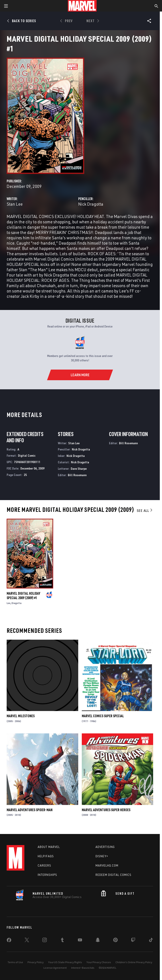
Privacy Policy (36, 962)
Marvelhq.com (107, 865)
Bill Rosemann (77, 475)
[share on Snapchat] (98, 941)
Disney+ (102, 856)
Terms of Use (15, 962)
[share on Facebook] (9, 941)
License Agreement (55, 968)
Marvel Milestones (21, 716)
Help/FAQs (46, 856)
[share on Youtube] (80, 941)
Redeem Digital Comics (113, 875)
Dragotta (17, 603)
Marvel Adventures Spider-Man (30, 810)
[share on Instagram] (45, 941)
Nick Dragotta (91, 204)
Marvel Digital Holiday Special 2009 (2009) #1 (23, 596)
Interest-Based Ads (83, 968)
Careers (44, 865)
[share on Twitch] (133, 941)
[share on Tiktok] (151, 941)
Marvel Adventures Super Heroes (106, 810)
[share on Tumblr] (62, 941)
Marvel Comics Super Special (103, 716)
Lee (9, 603)
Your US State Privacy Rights (65, 962)
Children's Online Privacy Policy (134, 962)
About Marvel (49, 847)
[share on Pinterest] (115, 941)
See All (145, 510)
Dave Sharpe (79, 469)
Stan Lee (15, 204)
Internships (47, 875)
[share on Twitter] (27, 941)
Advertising (105, 847)
